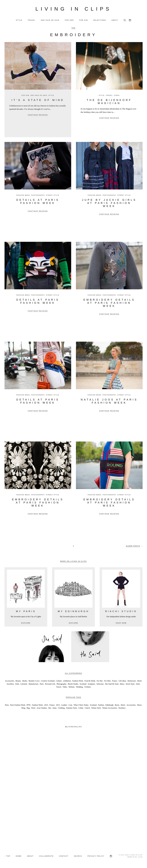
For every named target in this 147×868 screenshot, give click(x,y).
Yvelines (88, 687)
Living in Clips (74, 9)
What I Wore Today (81, 705)
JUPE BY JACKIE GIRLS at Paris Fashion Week (109, 203)
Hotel (140, 681)
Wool (33, 709)
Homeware (132, 681)
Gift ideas (122, 681)
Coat (70, 705)
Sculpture (91, 684)
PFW (29, 705)
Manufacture (33, 684)
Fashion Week (23, 196)
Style (51, 96)
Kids (17, 684)
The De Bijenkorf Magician (109, 102)
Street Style (53, 196)
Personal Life (50, 684)
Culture (59, 681)
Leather (64, 705)
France (115, 681)
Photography (38, 196)
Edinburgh (109, 705)
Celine (81, 709)
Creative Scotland (48, 681)
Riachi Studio (73, 684)
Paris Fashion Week (18, 705)
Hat (50, 709)
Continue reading (38, 115)
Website (71, 687)
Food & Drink (90, 681)
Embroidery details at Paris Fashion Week (109, 303)
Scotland (83, 684)
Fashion (101, 705)
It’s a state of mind (38, 101)
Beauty (18, 681)
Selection (100, 684)
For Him (25, 96)
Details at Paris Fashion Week (38, 202)
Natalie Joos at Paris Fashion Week (109, 402)
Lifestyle (24, 684)
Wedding (79, 687)
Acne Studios (42, 709)
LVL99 (140, 857)
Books (25, 681)
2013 (58, 705)
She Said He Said (39, 96)
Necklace (122, 709)
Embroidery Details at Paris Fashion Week (38, 503)
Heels (123, 705)
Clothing (61, 709)
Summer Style (71, 709)
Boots (117, 705)
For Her (100, 681)
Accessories (10, 681)
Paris (42, 684)
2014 (46, 705)
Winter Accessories (110, 709)
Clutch (87, 709)
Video (117, 96)
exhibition (67, 681)
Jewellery (10, 684)
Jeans (55, 709)
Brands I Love (34, 681)
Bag (28, 709)
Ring (23, 709)
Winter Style (96, 709)
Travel (109, 96)
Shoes (122, 684)
